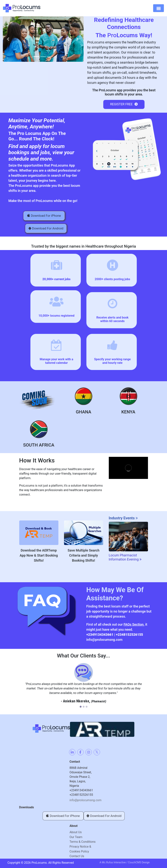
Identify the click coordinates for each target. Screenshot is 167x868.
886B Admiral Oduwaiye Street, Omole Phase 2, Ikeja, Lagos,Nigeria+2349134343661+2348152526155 (81, 781)
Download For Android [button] (46, 228)
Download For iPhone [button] (44, 216)
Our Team (76, 837)
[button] (8, 39)
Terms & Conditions (83, 842)
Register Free (124, 104)
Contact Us (77, 856)
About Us (76, 832)
